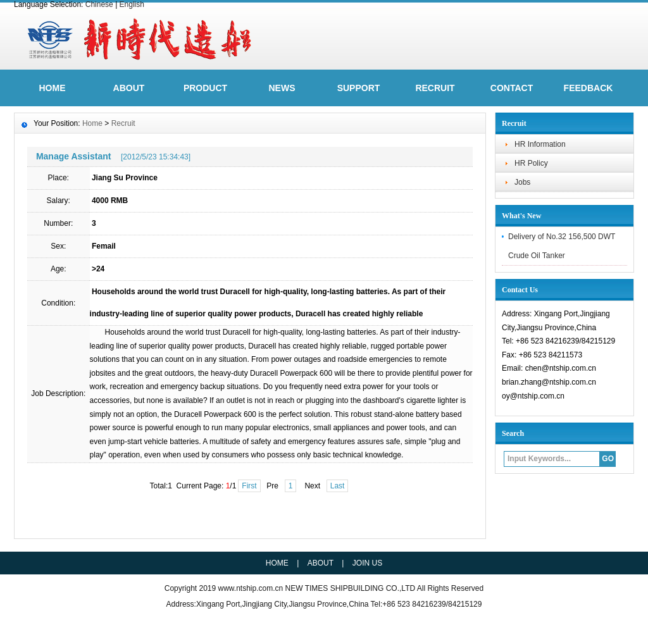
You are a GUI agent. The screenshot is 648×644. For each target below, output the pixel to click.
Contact (512, 88)
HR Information (540, 144)
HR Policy (531, 163)
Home (92, 123)
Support (359, 88)
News (282, 88)
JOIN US (367, 563)
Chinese (99, 4)
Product (205, 88)
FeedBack (589, 88)
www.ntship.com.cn (252, 588)
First (249, 486)
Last (338, 486)
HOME (53, 88)
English (132, 4)
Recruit (435, 88)
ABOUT (129, 88)
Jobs (522, 182)
